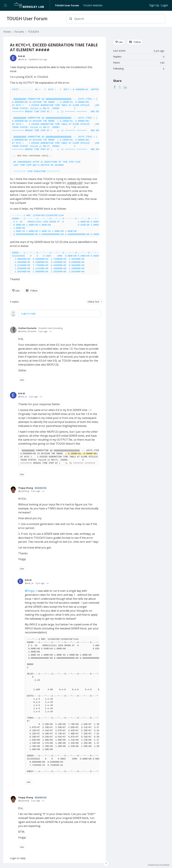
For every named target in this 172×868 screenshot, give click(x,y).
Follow (34, 290)
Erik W (22, 56)
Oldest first (93, 302)
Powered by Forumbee (159, 865)
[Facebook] (115, 87)
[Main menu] (5, 5)
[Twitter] (120, 87)
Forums (19, 32)
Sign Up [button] (154, 5)
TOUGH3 (33, 32)
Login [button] (164, 5)
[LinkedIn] (125, 87)
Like (17, 290)
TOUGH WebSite (93, 5)
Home (7, 32)
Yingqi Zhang (33, 488)
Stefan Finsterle (27, 328)
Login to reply (28, 313)
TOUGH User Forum (67, 5)
